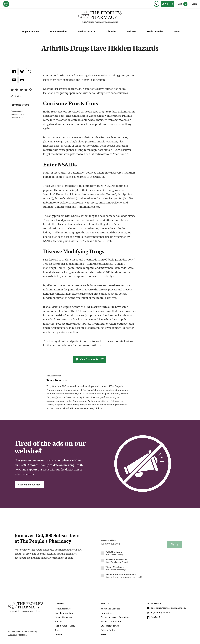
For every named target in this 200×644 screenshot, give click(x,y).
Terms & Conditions (111, 621)
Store (177, 32)
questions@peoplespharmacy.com (166, 608)
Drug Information (30, 32)
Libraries (111, 32)
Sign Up (175, 543)
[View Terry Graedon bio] (88, 381)
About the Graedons (111, 608)
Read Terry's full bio (93, 409)
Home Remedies (58, 32)
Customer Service (110, 625)
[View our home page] (6, 4)
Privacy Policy (108, 629)
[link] (14, 72)
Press (103, 634)
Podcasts (131, 32)
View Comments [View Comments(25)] (90, 359)
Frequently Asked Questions (115, 616)
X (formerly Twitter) (159, 612)
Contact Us (106, 612)
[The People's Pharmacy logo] (100, 16)
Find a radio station (65, 625)
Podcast (59, 621)
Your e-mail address (108, 540)
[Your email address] (132, 544)
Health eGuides (155, 32)
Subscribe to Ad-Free (29, 485)
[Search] (157, 4)
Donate (58, 634)
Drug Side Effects (20, 105)
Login (194, 4)
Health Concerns (87, 32)
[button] (22, 80)
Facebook (154, 617)
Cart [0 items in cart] (183, 4)
